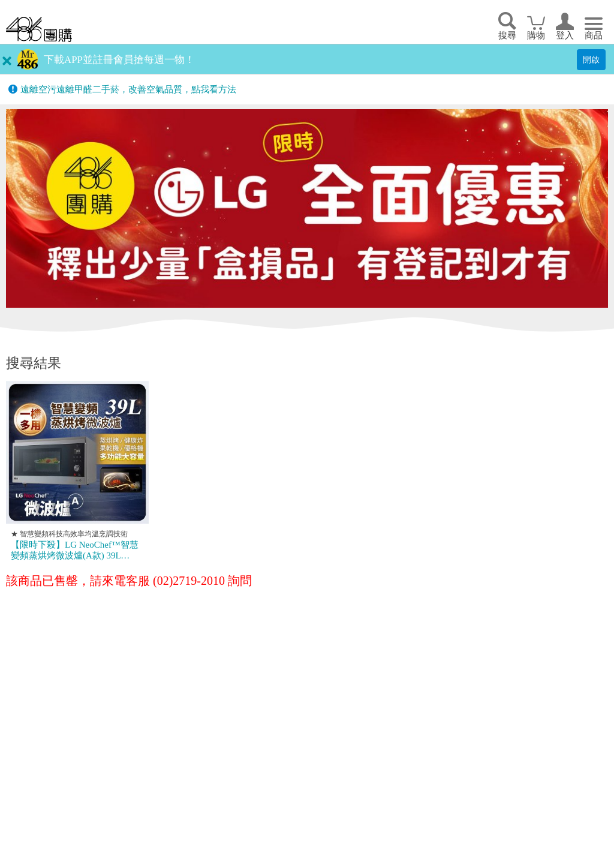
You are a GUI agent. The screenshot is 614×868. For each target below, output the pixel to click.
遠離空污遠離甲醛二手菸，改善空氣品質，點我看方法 (128, 89)
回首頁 (39, 29)
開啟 (591, 59)
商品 (594, 35)
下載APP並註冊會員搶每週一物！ (119, 60)
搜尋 (507, 35)
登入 (565, 35)
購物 (536, 35)
